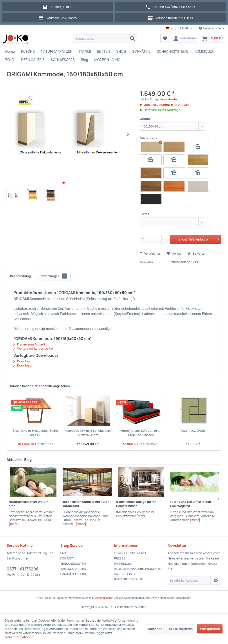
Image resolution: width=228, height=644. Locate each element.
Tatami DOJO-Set (193, 431)
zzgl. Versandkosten (166, 99)
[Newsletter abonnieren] (216, 580)
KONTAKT (67, 558)
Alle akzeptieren (181, 629)
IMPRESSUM (123, 564)
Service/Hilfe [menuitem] (210, 28)
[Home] (10, 51)
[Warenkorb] (213, 38)
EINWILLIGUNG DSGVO (130, 553)
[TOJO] (10, 60)
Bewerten (197, 253)
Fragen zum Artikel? (29, 344)
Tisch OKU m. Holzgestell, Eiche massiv (35, 433)
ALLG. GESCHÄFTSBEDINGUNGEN (138, 569)
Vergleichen (150, 253)
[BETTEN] (104, 51)
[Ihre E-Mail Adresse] (189, 580)
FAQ (63, 553)
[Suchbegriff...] (105, 38)
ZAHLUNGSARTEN (73, 569)
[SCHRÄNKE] (141, 51)
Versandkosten (104, 598)
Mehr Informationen (19, 637)
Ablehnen (155, 629)
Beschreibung (20, 276)
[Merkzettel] (165, 38)
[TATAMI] (85, 51)
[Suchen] (132, 38)
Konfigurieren (210, 629)
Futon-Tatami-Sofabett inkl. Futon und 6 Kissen (140, 433)
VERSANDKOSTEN (73, 564)
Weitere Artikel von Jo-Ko (33, 348)
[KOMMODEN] (204, 51)
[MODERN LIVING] (107, 60)
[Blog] (84, 60)
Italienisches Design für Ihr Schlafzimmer (136, 504)
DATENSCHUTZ (125, 574)
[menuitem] (105, 38)
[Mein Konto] (185, 38)
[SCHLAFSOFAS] (63, 60)
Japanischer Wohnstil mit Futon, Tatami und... (87, 504)
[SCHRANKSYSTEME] (172, 51)
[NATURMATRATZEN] (57, 51)
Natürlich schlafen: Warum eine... (29, 504)
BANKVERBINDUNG (74, 574)
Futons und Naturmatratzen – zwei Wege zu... (192, 504)
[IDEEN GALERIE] (33, 60)
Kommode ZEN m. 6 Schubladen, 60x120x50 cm (88, 433)
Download (22, 361)
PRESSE (120, 558)
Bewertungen (53, 276)
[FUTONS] (28, 51)
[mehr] (14, 524)
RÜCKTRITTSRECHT (128, 579)
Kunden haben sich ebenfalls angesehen (40, 386)
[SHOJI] (121, 51)
